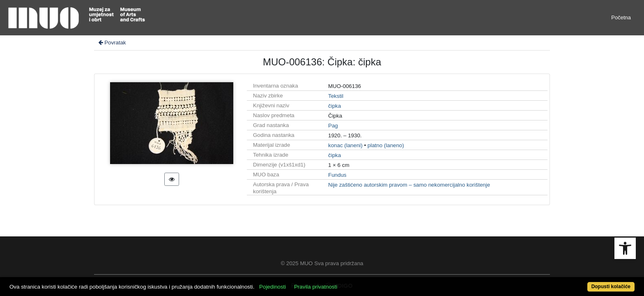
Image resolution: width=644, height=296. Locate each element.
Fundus (337, 175)
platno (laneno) (386, 145)
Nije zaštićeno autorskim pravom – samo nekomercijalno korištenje (409, 185)
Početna (621, 17)
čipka (335, 106)
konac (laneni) (345, 145)
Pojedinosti (305, 282)
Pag (333, 126)
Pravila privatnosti (348, 282)
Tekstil (336, 96)
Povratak (112, 43)
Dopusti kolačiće (577, 282)
